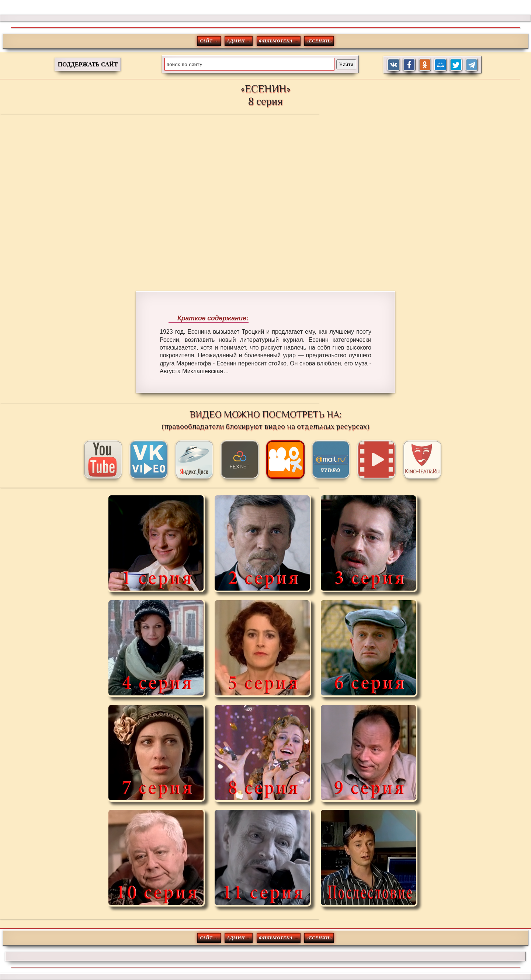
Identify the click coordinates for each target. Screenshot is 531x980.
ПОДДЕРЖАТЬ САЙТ (88, 64)
